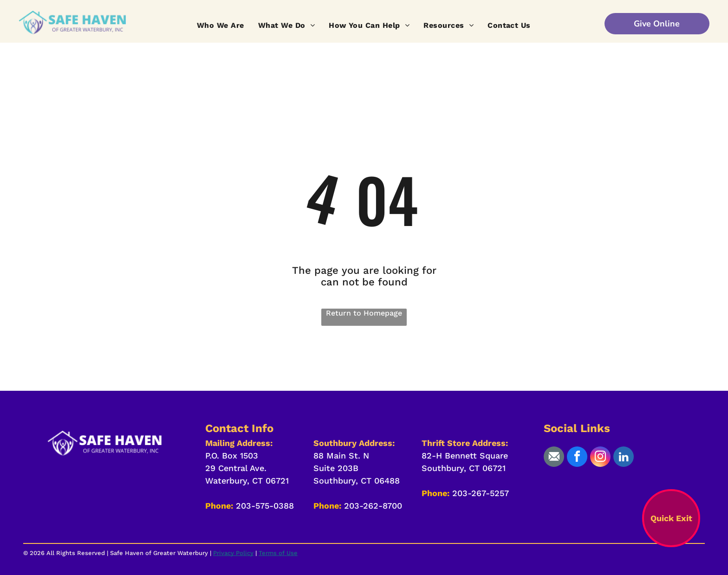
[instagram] (600, 458)
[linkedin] (624, 458)
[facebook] (577, 458)
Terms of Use (278, 553)
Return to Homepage (364, 313)
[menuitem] (221, 25)
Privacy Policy (233, 553)
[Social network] (554, 458)
